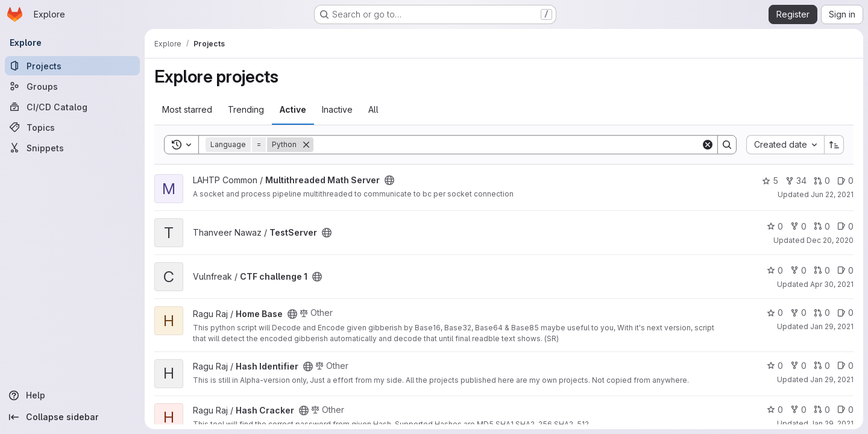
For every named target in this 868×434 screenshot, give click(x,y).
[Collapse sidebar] (72, 417)
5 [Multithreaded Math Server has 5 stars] (770, 181)
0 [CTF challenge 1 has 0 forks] (798, 270)
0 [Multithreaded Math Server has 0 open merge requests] (822, 181)
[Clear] (708, 145)
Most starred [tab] (187, 109)
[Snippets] (72, 148)
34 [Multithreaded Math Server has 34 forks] (796, 181)
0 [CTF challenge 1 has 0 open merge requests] (822, 270)
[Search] (507, 145)
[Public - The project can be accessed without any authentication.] (389, 180)
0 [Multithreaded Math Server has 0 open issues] (845, 181)
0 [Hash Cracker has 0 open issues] (845, 410)
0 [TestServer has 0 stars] (775, 226)
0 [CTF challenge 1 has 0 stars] (775, 270)
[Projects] (72, 66)
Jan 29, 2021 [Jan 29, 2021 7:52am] (832, 379)
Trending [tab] (246, 109)
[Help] (72, 395)
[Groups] (72, 86)
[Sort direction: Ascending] (834, 145)
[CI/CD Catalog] (72, 107)
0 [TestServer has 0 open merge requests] (822, 226)
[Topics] (72, 127)
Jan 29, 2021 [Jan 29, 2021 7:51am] (832, 423)
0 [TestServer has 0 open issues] (845, 226)
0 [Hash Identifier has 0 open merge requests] (822, 366)
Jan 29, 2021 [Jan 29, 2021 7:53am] (832, 326)
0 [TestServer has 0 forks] (798, 226)
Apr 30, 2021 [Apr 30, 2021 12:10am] (832, 284)
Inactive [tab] (337, 109)
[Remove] (306, 145)
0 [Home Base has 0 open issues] (845, 313)
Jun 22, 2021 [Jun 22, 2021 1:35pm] (832, 194)
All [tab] (373, 109)
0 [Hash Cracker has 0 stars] (775, 410)
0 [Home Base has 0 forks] (798, 313)
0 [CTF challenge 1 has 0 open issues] (845, 270)
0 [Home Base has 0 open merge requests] (822, 313)
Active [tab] (293, 109)
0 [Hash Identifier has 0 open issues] (845, 366)
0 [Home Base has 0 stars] (775, 313)
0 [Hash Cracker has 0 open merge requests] (822, 410)
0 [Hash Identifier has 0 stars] (775, 366)
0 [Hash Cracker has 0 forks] (798, 410)
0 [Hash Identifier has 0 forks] (798, 366)
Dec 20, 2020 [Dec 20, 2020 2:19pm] (830, 240)
